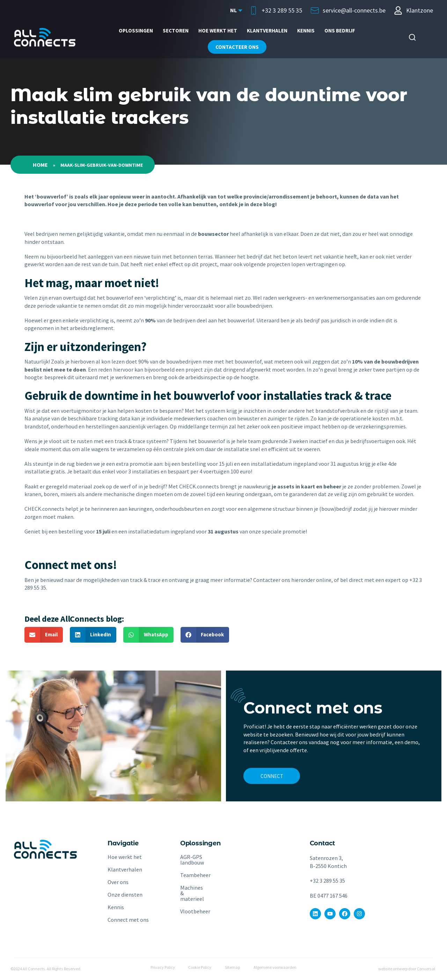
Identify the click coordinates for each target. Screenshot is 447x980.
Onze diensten (125, 895)
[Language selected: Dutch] (236, 10)
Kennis (306, 31)
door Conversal (422, 969)
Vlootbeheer (189, 911)
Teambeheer (189, 875)
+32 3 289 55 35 (327, 881)
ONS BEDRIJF (340, 31)
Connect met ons (128, 920)
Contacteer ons (237, 47)
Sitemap (233, 967)
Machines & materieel (189, 893)
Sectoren (176, 31)
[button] (44, 635)
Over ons (118, 882)
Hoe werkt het (218, 31)
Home (40, 165)
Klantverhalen (267, 31)
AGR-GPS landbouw (189, 860)
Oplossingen (136, 31)
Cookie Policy (200, 967)
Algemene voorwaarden (276, 967)
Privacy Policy (162, 967)
